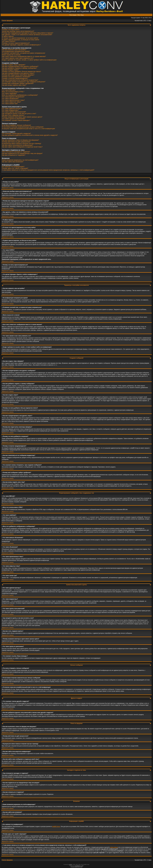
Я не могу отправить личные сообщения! (16, 125)
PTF (82, 866)
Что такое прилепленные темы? (13, 100)
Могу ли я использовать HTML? (13, 92)
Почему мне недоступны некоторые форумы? (18, 75)
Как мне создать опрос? (10, 70)
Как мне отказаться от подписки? (14, 155)
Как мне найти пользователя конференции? (17, 145)
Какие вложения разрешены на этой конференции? (20, 160)
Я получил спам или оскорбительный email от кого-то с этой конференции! (28, 129)
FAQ (79, 15)
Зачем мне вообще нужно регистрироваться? (18, 31)
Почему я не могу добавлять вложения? (16, 77)
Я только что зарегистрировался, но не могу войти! (20, 38)
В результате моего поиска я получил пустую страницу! (22, 143)
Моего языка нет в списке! (11, 55)
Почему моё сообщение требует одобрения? (18, 83)
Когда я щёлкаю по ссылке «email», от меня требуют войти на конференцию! (29, 60)
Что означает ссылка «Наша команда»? (16, 120)
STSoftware (78, 866)
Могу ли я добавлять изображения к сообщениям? (20, 95)
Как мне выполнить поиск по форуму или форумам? (20, 140)
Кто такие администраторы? (12, 108)
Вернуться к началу (8, 188)
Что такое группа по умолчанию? (14, 119)
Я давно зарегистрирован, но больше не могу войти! (21, 40)
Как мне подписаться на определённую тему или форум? (22, 153)
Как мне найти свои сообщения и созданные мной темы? (22, 147)
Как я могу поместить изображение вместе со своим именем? (24, 56)
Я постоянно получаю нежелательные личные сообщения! (23, 127)
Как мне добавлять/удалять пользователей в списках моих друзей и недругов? (30, 135)
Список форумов (7, 21)
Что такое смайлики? (9, 93)
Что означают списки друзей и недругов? (16, 133)
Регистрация (73, 15)
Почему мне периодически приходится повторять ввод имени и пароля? (28, 33)
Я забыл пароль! (8, 36)
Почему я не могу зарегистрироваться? (16, 43)
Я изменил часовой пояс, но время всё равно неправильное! (24, 53)
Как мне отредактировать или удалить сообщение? (20, 66)
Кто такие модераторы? (10, 110)
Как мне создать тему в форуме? (14, 65)
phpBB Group (56, 827)
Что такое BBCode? (9, 90)
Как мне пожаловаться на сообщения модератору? (20, 80)
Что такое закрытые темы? (11, 102)
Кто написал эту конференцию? (13, 167)
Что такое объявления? (10, 98)
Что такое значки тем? (10, 104)
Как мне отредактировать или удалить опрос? (18, 73)
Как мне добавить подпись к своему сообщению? (19, 68)
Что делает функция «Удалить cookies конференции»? (21, 45)
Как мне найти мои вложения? (13, 162)
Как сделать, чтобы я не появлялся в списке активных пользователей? (27, 35)
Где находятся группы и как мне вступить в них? (19, 114)
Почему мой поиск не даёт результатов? (16, 142)
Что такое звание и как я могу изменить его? (18, 58)
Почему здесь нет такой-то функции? (15, 168)
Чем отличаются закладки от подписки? (16, 152)
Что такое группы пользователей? (14, 112)
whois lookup (114, 847)
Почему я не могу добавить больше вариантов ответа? (21, 72)
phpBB (70, 864)
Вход (82, 15)
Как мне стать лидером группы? (13, 115)
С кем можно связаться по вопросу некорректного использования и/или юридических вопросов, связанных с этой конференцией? (48, 170)
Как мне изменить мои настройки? (14, 50)
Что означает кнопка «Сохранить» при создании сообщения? (24, 82)
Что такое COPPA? (9, 41)
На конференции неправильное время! (16, 51)
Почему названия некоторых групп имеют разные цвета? (22, 117)
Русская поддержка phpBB (77, 867)
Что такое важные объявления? (13, 97)
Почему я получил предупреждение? (15, 78)
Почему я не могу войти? (11, 29)
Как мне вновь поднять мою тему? (14, 85)
